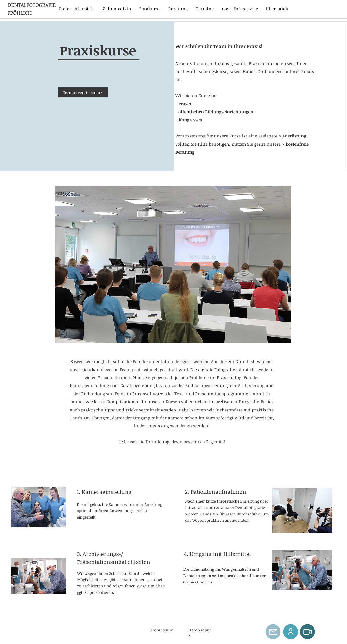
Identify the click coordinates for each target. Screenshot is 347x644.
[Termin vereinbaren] (83, 92)
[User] (291, 632)
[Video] (307, 632)
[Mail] (273, 632)
